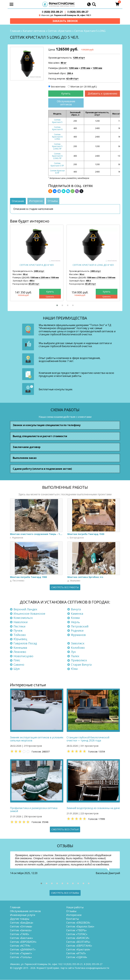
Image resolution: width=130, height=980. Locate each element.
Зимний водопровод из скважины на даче (93, 808)
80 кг (64, 63)
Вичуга (76, 609)
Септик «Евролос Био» (80, 927)
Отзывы (71, 911)
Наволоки (21, 622)
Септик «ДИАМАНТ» (23, 950)
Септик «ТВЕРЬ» (76, 930)
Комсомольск (23, 618)
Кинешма (20, 648)
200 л (70, 73)
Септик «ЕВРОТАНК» (79, 946)
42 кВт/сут (72, 79)
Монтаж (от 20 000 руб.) (84, 87)
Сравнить (50, 297)
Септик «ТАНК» (20, 934)
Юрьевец (20, 639)
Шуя (17, 669)
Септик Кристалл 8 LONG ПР (57, 156)
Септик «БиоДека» (22, 923)
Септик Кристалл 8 (57, 128)
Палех (75, 656)
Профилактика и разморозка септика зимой (34, 810)
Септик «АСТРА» (20, 946)
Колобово (78, 648)
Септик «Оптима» (21, 927)
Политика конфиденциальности (92, 968)
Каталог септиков (34, 31)
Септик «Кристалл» (60, 31)
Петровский (80, 626)
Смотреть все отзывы (65, 893)
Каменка (77, 614)
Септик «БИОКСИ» (78, 938)
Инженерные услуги (23, 915)
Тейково (20, 635)
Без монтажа (58, 87)
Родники (77, 631)
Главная (15, 31)
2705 (85, 68)
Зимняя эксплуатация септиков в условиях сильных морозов (37, 739)
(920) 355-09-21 (52, 12)
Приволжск (79, 660)
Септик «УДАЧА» (77, 957)
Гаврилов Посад (25, 643)
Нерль (75, 622)
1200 (73, 68)
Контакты (72, 919)
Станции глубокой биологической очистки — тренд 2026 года (88, 739)
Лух (73, 652)
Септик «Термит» (21, 953)
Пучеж (18, 631)
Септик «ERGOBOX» (78, 923)
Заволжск (78, 643)
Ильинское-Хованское (29, 614)
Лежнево (20, 652)
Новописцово (23, 656)
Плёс (17, 660)
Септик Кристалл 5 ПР (57, 165)
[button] (57, 305)
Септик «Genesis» (21, 930)
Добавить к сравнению (103, 94)
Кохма (75, 618)
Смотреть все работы (65, 587)
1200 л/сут (79, 58)
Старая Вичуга (81, 665)
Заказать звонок (65, 21)
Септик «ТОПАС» (77, 934)
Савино (19, 665)
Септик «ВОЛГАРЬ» (78, 942)
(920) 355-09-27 (78, 12)
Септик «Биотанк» (22, 938)
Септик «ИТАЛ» (76, 953)
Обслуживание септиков (66, 103)
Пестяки (19, 626)
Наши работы (75, 907)
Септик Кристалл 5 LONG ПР (57, 147)
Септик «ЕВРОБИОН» (23, 942)
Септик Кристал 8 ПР (57, 172)
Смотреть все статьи (65, 829)
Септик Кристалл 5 (57, 121)
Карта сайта (67, 968)
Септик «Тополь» (21, 957)
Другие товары (20, 919)
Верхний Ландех (25, 609)
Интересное (74, 915)
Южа (74, 669)
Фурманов (78, 635)
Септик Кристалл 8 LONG (57, 137)
